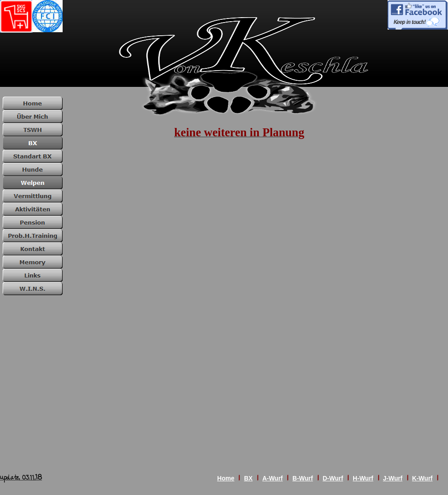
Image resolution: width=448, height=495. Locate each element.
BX (248, 478)
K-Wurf (422, 478)
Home (226, 478)
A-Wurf (273, 478)
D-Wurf (333, 478)
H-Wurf (363, 478)
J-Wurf (393, 478)
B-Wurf (302, 478)
